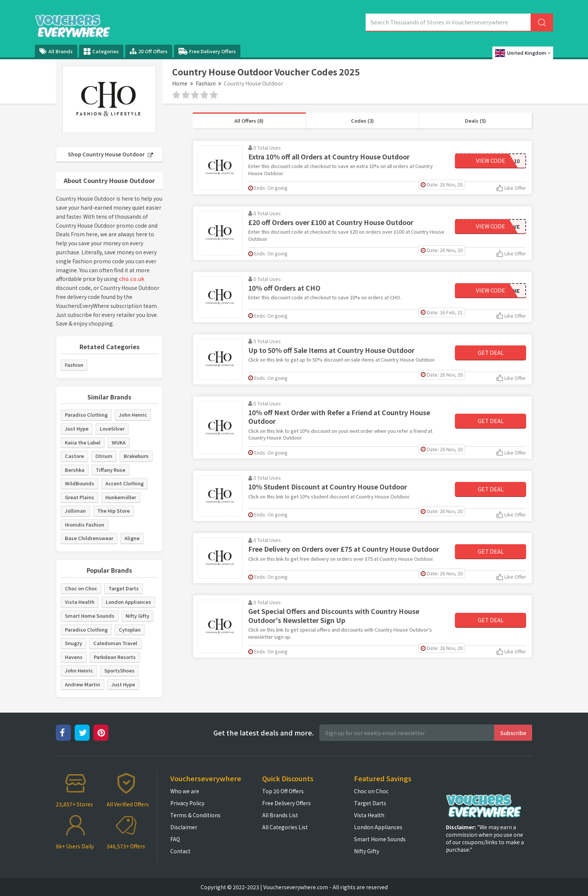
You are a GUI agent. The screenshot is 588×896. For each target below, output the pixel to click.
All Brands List (280, 815)
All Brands (56, 51)
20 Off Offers (149, 51)
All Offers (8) (249, 121)
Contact (180, 851)
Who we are (185, 791)
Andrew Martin (82, 684)
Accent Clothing (124, 483)
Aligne (132, 538)
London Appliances (128, 602)
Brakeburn (136, 456)
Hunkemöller (121, 497)
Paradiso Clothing (86, 415)
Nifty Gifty (137, 616)
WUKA (119, 442)
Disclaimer (184, 827)
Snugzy (73, 643)
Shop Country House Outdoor (110, 154)
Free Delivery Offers (207, 51)
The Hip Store (113, 511)
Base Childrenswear (89, 538)
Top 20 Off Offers (283, 791)
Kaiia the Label (83, 442)
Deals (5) (475, 121)
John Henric (133, 415)
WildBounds (79, 483)
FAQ (175, 839)
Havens (74, 657)
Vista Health (80, 602)
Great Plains (79, 497)
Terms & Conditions (195, 815)
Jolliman (75, 511)
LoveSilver (112, 428)
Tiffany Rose (110, 470)
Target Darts (124, 588)
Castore (74, 456)
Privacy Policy (187, 803)
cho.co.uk (132, 279)
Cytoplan (130, 630)
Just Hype (77, 428)
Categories (101, 51)
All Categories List (285, 827)
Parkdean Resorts (115, 657)
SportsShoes (119, 670)
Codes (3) (362, 121)
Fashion (206, 83)
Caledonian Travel (115, 643)
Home (180, 83)
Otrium (104, 456)
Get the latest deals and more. (264, 733)
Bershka (75, 470)
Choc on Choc (81, 588)
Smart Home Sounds (90, 616)
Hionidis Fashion (85, 525)
